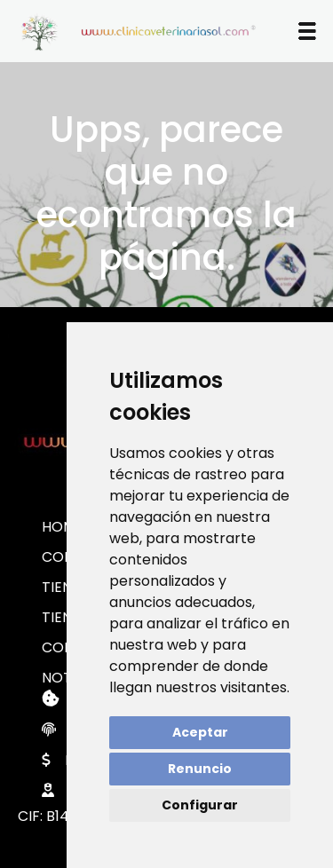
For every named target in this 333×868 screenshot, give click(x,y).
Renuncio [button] (200, 769)
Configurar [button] (200, 805)
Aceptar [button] (200, 732)
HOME (63, 527)
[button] (307, 31)
